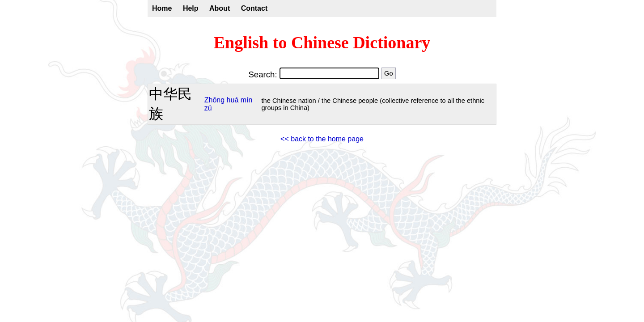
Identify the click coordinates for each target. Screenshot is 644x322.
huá (233, 100)
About (220, 8)
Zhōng (214, 100)
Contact (254, 8)
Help (191, 8)
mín (247, 100)
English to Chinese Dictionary (322, 42)
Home (162, 8)
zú (208, 108)
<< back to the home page (322, 139)
